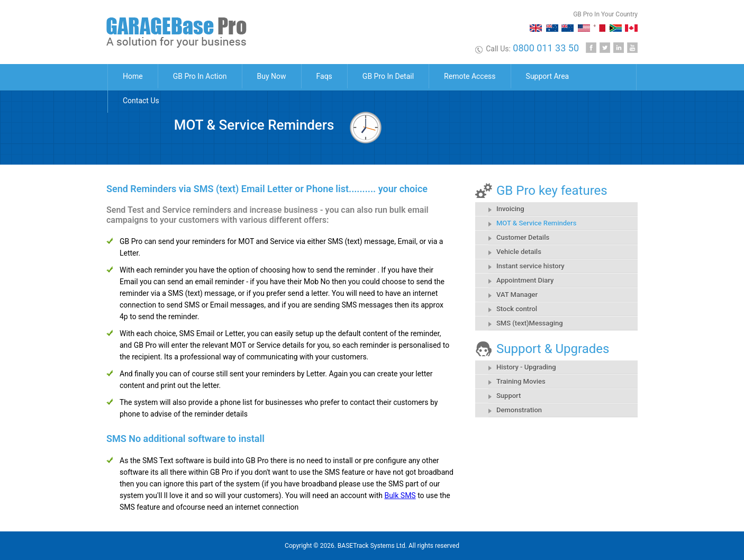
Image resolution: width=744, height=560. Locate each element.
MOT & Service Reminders (536, 223)
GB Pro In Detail (388, 76)
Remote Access (470, 76)
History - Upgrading (526, 367)
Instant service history (530, 266)
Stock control (517, 309)
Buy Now (272, 76)
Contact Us (141, 101)
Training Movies (521, 381)
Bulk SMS (400, 495)
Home (133, 76)
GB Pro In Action (200, 76)
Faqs (324, 76)
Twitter (605, 48)
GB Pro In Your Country (605, 14)
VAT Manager (517, 295)
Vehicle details (519, 252)
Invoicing (510, 209)
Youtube (632, 48)
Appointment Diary (525, 280)
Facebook (591, 48)
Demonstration (519, 410)
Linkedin (619, 48)
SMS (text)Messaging (530, 323)
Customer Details (523, 237)
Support (509, 396)
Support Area (548, 76)
